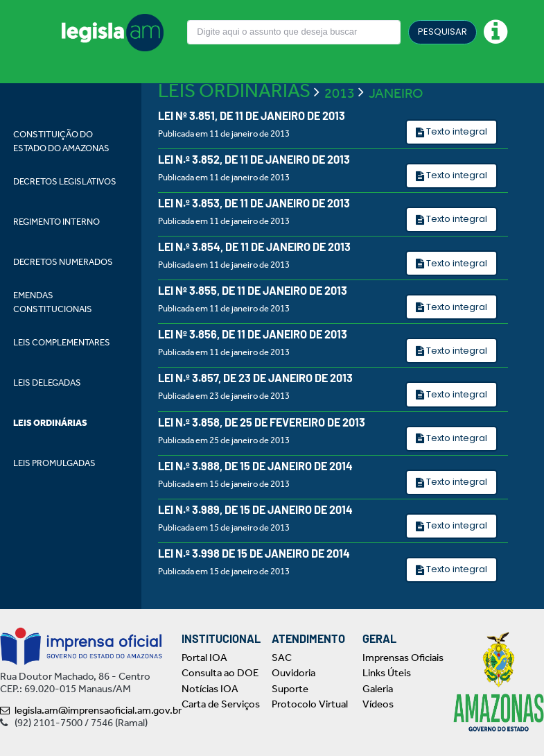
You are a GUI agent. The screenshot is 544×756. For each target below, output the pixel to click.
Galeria (378, 689)
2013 (340, 93)
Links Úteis (387, 673)
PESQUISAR (442, 32)
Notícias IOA (210, 689)
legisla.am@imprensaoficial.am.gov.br (91, 710)
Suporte (290, 689)
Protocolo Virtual (310, 704)
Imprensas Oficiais (403, 658)
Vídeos (378, 704)
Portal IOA (204, 658)
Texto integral (456, 131)
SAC (282, 658)
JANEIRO (396, 93)
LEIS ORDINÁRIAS (234, 91)
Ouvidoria (293, 673)
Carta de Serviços (221, 704)
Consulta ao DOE (220, 673)
